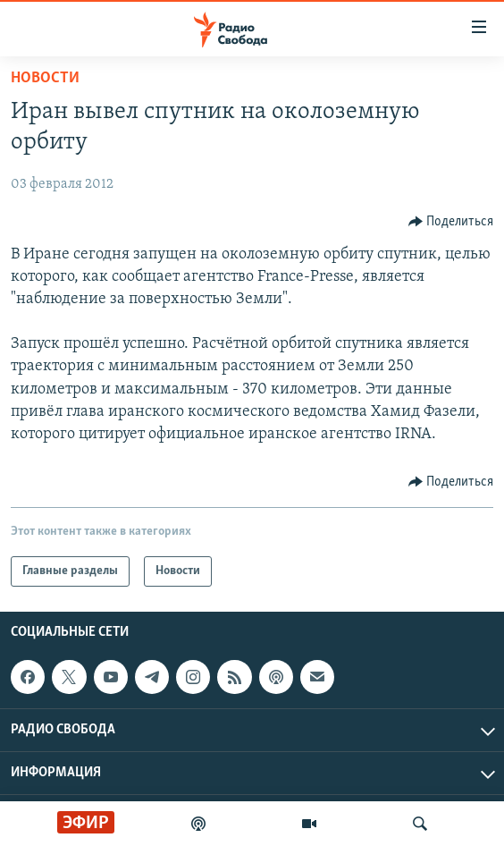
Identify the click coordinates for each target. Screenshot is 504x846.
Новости (45, 78)
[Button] (451, 222)
